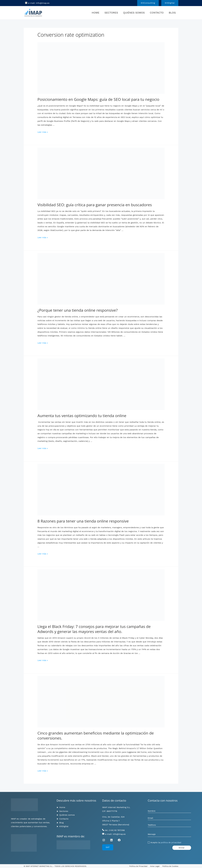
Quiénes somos (134, 13)
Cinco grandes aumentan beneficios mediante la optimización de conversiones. (96, 736)
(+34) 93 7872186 (117, 830)
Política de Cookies (170, 866)
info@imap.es (43, 3)
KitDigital (64, 826)
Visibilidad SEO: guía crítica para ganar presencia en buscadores (95, 205)
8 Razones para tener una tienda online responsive (83, 521)
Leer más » (43, 132)
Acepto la (166, 843)
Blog (172, 13)
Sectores (111, 13)
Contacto (157, 13)
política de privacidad (171, 843)
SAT (108, 847)
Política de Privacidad (138, 866)
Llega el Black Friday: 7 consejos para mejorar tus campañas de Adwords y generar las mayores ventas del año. (94, 629)
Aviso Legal (155, 866)
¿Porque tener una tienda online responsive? (78, 310)
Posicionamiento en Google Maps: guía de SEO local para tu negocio (98, 99)
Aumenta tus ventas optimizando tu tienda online (82, 416)
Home (96, 13)
